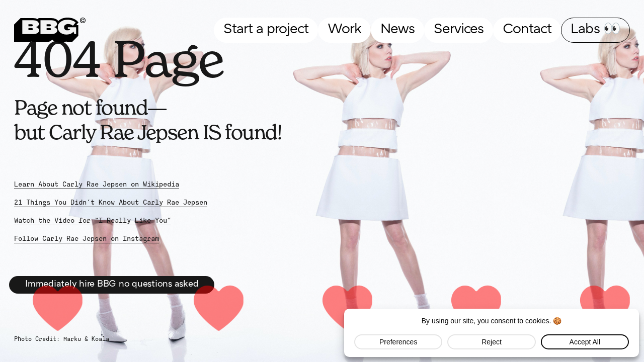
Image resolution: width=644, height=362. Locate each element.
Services (459, 30)
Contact (527, 30)
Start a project (266, 30)
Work (344, 30)
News (397, 30)
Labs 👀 (595, 30)
